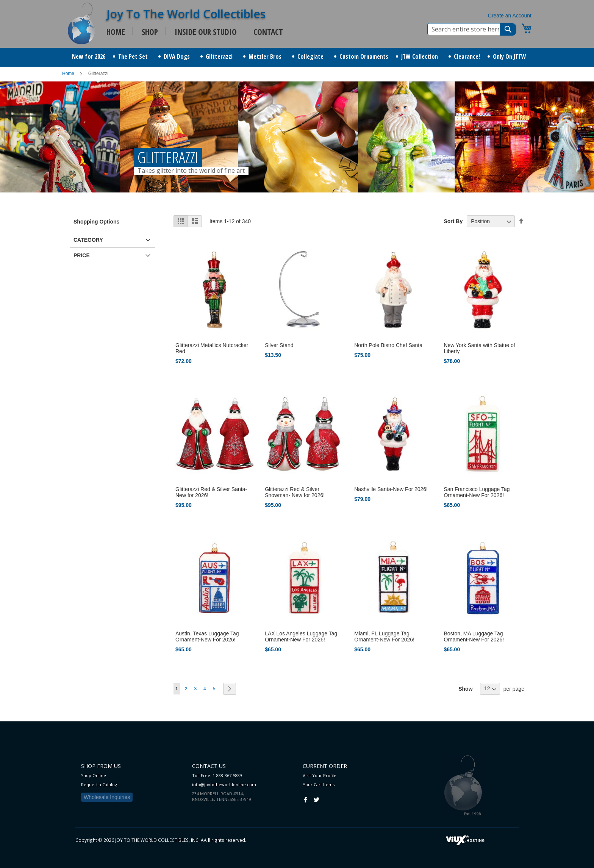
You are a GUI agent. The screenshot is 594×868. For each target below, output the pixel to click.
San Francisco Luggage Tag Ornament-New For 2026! (477, 492)
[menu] (297, 57)
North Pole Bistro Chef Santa (388, 345)
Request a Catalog (99, 784)
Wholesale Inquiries (107, 797)
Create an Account (510, 16)
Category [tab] (88, 240)
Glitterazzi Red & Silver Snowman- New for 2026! (295, 492)
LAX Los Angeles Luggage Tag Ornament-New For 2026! (301, 637)
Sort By (453, 221)
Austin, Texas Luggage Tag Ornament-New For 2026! (207, 637)
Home (69, 74)
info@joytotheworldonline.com (224, 784)
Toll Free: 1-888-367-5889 (217, 775)
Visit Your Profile (320, 775)
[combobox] (472, 29)
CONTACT (268, 32)
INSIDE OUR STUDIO (206, 32)
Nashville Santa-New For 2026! (391, 489)
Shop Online (94, 775)
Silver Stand (279, 345)
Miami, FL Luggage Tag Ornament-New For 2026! (384, 637)
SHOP (150, 32)
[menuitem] (89, 57)
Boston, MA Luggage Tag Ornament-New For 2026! (474, 637)
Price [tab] (82, 255)
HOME (116, 32)
